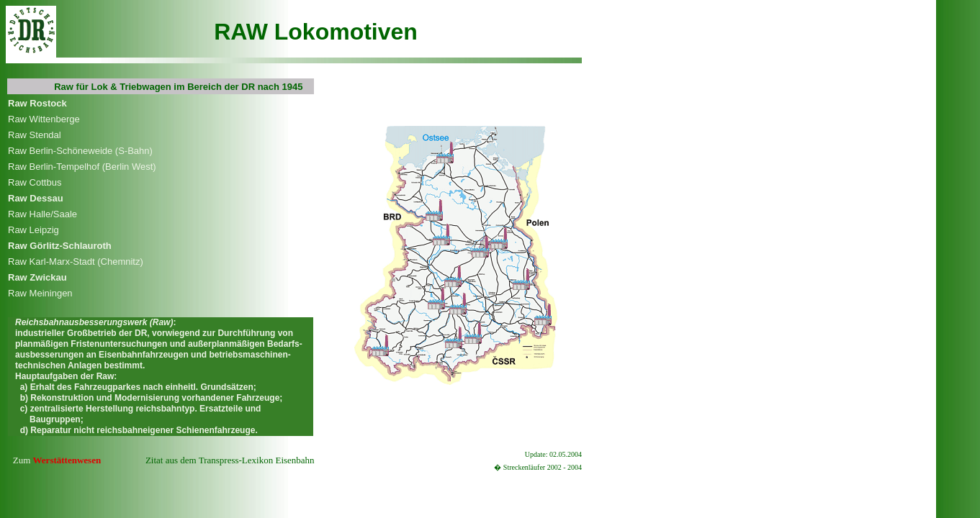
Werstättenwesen (67, 460)
